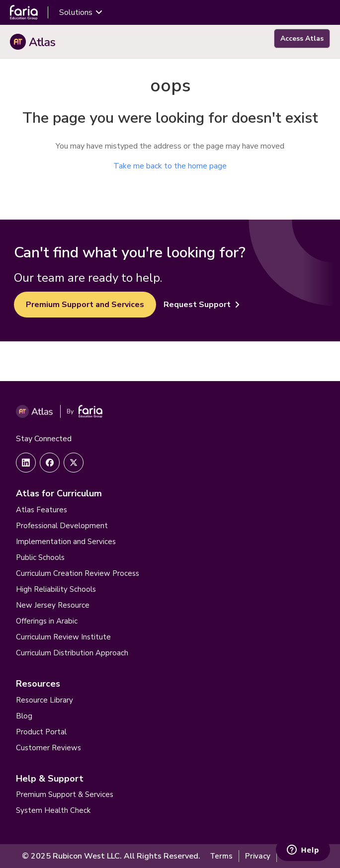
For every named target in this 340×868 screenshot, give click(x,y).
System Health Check (53, 810)
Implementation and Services (66, 542)
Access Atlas (302, 39)
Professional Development (62, 526)
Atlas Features (42, 510)
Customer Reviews (48, 748)
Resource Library (44, 700)
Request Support (202, 305)
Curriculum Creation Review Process (78, 573)
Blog (24, 716)
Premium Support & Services (65, 794)
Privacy (258, 856)
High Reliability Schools (56, 589)
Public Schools (40, 557)
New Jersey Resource (53, 605)
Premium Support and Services (85, 305)
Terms (221, 856)
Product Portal (41, 732)
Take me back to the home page (170, 166)
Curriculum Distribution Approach (72, 653)
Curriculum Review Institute (63, 637)
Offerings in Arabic (47, 621)
